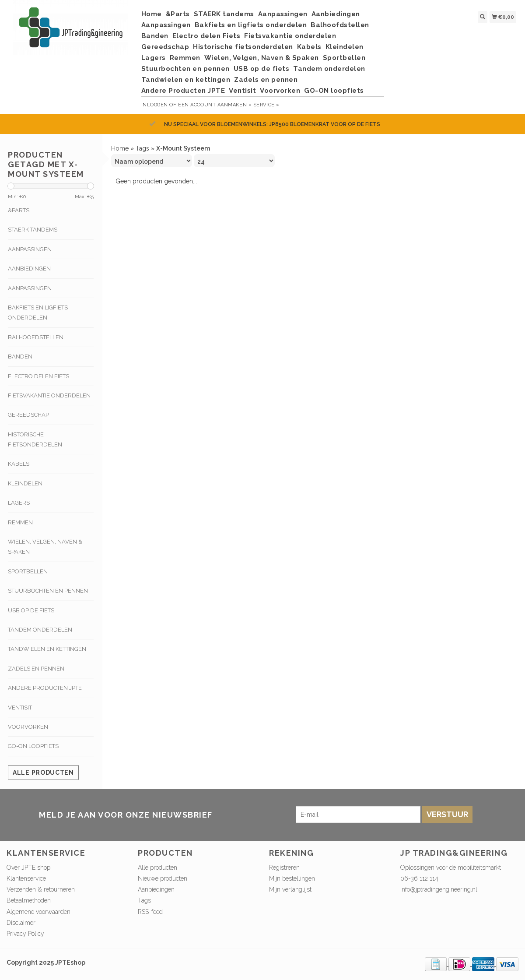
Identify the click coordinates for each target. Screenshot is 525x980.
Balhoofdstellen (340, 25)
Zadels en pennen (266, 80)
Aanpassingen (283, 14)
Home (152, 14)
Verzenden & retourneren (41, 889)
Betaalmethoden (29, 900)
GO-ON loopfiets (334, 91)
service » (266, 105)
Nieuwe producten (163, 878)
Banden (155, 36)
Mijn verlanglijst (290, 889)
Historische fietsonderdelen (243, 47)
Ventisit (242, 91)
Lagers (154, 58)
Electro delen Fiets (206, 36)
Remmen (185, 58)
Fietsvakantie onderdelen (290, 36)
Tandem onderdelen (329, 69)
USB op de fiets (262, 69)
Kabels (309, 47)
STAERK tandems (224, 14)
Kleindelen (345, 47)
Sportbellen (344, 58)
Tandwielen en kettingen (186, 80)
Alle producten (43, 773)
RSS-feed (150, 912)
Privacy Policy (25, 934)
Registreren (284, 868)
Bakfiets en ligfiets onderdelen (251, 25)
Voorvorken (280, 91)
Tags (142, 148)
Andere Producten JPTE (183, 91)
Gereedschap (165, 47)
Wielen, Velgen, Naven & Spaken (262, 58)
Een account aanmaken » (215, 105)
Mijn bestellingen (292, 878)
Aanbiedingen (336, 14)
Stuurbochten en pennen (185, 69)
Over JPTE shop (28, 868)
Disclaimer (21, 923)
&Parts (178, 14)
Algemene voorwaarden (38, 912)
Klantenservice (26, 878)
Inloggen (155, 105)
